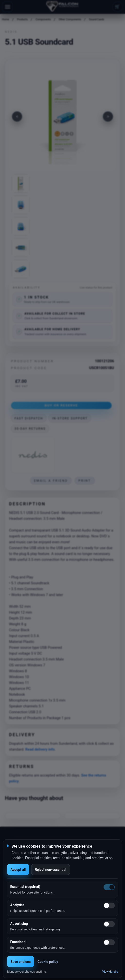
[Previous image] (17, 117)
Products (22, 19)
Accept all (18, 870)
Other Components (70, 19)
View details (110, 972)
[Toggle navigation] (8, 7)
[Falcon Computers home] (62, 7)
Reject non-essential (51, 870)
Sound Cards (97, 19)
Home (6, 19)
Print (85, 481)
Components (43, 19)
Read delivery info (40, 749)
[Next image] (108, 117)
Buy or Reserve (61, 405)
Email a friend (51, 481)
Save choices (21, 962)
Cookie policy (48, 962)
